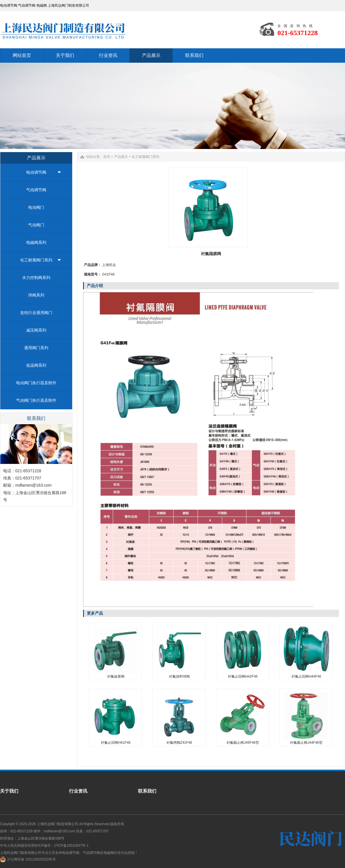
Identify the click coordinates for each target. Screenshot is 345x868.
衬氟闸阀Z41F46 (179, 743)
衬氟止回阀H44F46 (306, 676)
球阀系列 (36, 295)
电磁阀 (109, 853)
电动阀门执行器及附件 (36, 383)
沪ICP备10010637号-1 (71, 846)
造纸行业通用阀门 (36, 313)
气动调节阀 (36, 190)
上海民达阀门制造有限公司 (57, 824)
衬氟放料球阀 (179, 676)
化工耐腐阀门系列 (36, 260)
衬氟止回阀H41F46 (116, 743)
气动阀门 (36, 225)
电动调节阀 (36, 172)
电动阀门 (36, 207)
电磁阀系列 (36, 242)
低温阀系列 (36, 365)
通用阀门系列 (36, 348)
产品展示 (121, 157)
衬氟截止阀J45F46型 (243, 743)
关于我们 (9, 791)
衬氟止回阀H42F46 (243, 676)
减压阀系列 (36, 330)
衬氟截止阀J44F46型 (306, 743)
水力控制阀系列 (36, 278)
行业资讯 (78, 791)
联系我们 (147, 791)
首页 (107, 157)
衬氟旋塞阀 (116, 676)
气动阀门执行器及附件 (36, 400)
